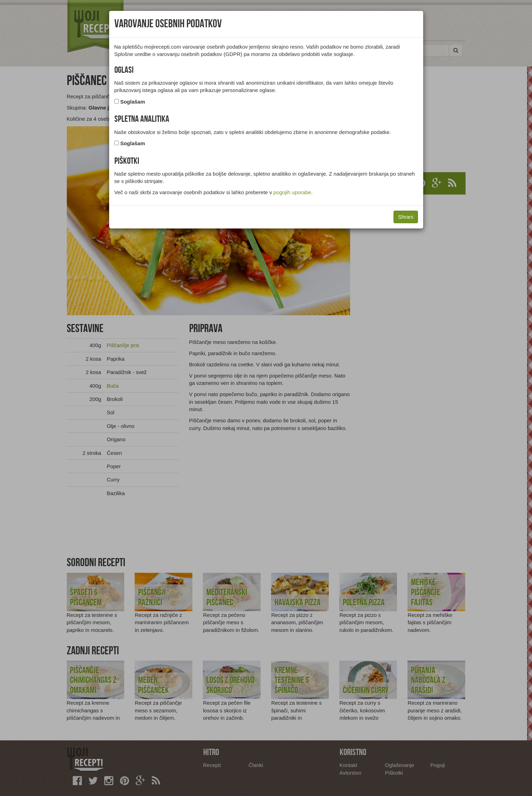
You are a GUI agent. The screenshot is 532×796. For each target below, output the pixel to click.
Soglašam (133, 102)
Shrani (406, 217)
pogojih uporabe (292, 192)
